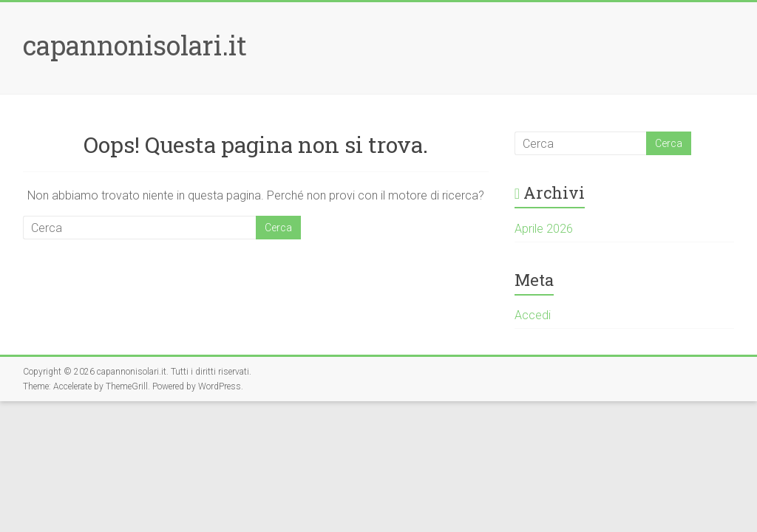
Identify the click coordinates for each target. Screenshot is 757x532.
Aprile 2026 (544, 229)
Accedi (533, 315)
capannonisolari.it (135, 45)
